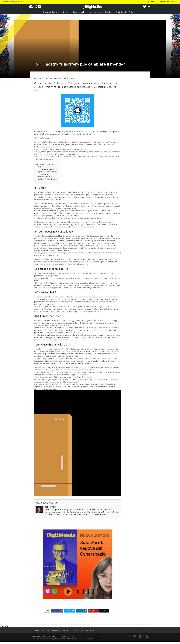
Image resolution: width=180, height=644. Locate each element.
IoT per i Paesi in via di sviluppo (48, 169)
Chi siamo (151, 2)
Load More (5, 626)
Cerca (133, 12)
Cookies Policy (78, 630)
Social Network (79, 12)
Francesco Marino (45, 78)
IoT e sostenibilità (43, 174)
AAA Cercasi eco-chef (45, 177)
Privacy (66, 630)
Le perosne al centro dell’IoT (47, 172)
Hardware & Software (51, 12)
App (90, 12)
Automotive (98, 12)
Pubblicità (171, 2)
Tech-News (109, 12)
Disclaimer (90, 630)
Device (66, 12)
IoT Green (41, 167)
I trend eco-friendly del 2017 (47, 179)
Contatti (162, 2)
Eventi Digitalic (121, 12)
